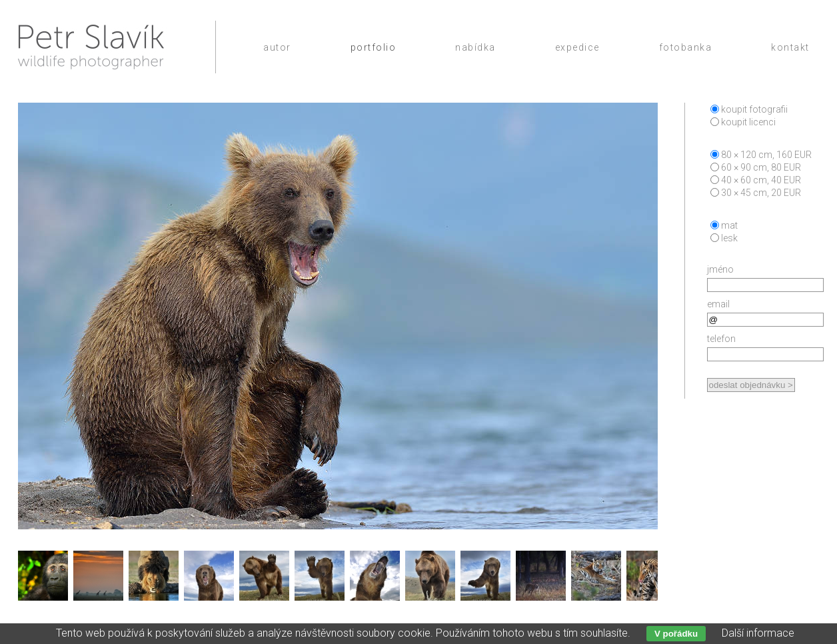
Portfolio (374, 47)
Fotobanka (686, 47)
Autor (277, 47)
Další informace (758, 633)
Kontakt (790, 47)
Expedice (577, 47)
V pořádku (676, 634)
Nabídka (475, 47)
